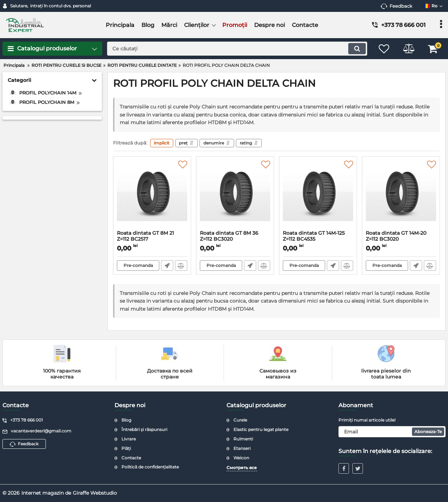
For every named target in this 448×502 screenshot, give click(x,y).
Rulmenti (243, 439)
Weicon (241, 458)
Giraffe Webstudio (95, 493)
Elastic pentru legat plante (261, 429)
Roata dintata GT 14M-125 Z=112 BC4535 (318, 240)
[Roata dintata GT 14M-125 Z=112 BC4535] (318, 196)
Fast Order (167, 266)
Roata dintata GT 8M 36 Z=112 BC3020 (235, 240)
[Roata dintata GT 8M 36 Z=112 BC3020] (235, 196)
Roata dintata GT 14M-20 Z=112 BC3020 (401, 240)
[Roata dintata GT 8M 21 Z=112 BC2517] (152, 196)
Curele (240, 420)
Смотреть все (242, 468)
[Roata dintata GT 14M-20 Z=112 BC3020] (401, 196)
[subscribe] (392, 432)
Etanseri (242, 448)
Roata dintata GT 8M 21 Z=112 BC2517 (152, 240)
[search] (237, 49)
